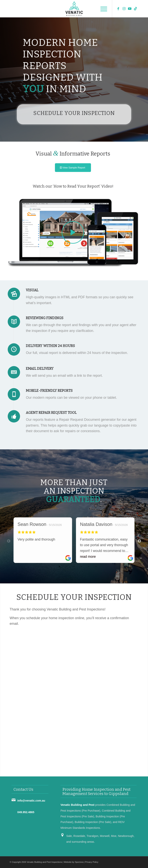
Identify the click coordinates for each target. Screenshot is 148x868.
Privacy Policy (92, 862)
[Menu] (102, 9)
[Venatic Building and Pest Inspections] (74, 9)
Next (139, 541)
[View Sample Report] (73, 168)
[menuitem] (102, 9)
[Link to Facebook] (118, 9)
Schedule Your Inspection (74, 113)
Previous (9, 541)
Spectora (79, 862)
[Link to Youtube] (130, 9)
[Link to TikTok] (135, 9)
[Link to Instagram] (124, 9)
